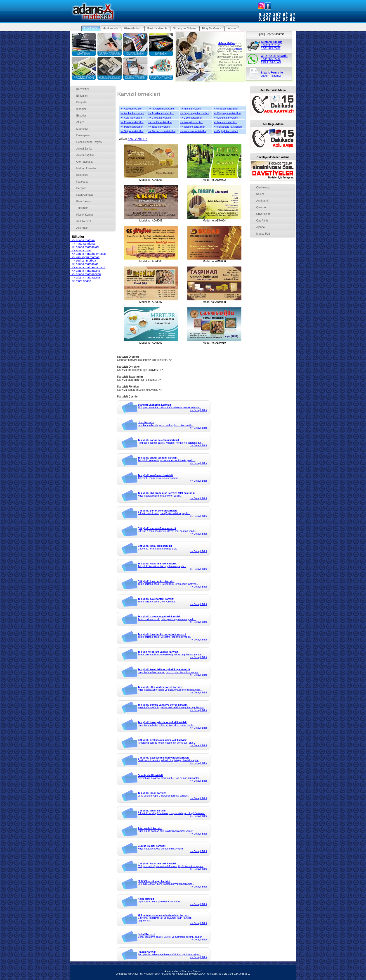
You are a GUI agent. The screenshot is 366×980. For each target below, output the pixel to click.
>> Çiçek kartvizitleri (191, 118)
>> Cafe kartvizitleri (131, 118)
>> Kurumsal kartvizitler (193, 131)
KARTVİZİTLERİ (137, 139)
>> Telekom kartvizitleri (193, 127)
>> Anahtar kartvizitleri (226, 109)
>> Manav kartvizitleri (226, 122)
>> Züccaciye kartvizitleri (162, 131)
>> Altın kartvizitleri (191, 109)
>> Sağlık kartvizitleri (132, 131)
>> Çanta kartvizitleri (160, 118)
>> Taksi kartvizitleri (159, 127)
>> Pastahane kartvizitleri (228, 127)
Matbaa (238, 49)
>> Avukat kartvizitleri (132, 113)
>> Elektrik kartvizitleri (226, 118)
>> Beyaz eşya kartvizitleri (195, 113)
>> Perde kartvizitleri (132, 127)
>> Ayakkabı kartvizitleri (161, 113)
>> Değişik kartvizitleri (226, 131)
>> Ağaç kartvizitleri (131, 109)
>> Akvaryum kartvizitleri (162, 109)
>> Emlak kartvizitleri (132, 122)
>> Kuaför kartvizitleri (160, 122)
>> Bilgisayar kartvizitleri (227, 113)
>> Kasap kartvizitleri (192, 122)
